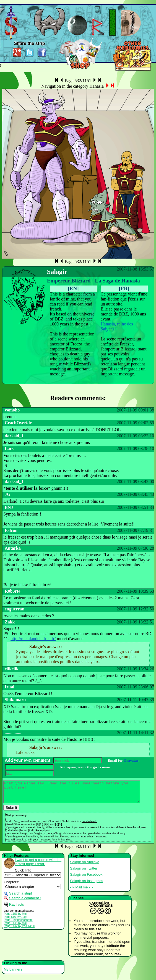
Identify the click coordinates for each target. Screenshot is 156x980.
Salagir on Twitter (84, 872)
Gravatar (131, 760)
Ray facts (16, 909)
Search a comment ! (25, 902)
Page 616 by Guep (16, 921)
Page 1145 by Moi (15, 927)
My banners (13, 973)
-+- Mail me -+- (82, 891)
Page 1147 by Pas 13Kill (19, 930)
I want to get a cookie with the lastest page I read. (38, 866)
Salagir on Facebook (86, 879)
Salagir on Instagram (86, 885)
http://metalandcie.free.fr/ (33, 639)
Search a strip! (21, 897)
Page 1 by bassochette (18, 924)
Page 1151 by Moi (15, 918)
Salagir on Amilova (85, 866)
